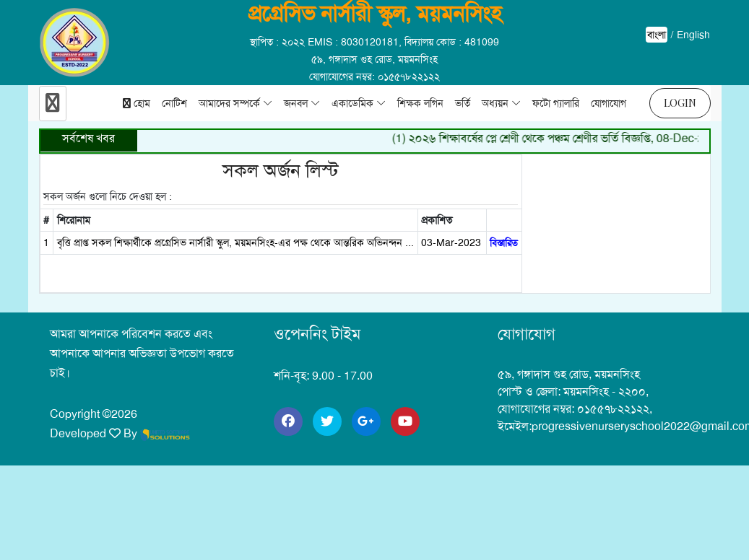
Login (680, 103)
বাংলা (657, 35)
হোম (137, 103)
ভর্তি (463, 103)
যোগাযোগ (609, 103)
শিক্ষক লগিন (420, 103)
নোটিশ (174, 103)
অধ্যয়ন (495, 103)
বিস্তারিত (504, 243)
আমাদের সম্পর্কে (229, 103)
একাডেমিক (352, 103)
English (693, 35)
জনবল (296, 103)
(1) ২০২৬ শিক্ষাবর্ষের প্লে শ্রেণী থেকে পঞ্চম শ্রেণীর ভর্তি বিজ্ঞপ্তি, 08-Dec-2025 (563, 138)
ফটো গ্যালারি (556, 103)
